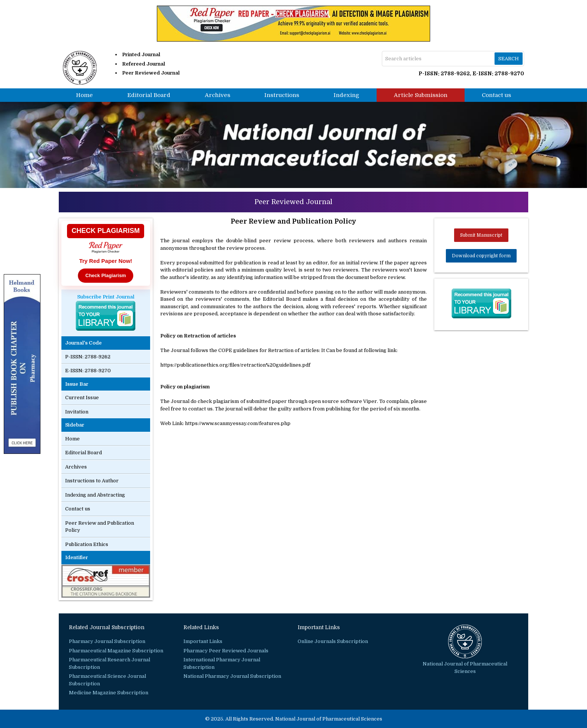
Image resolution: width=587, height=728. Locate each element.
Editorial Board (149, 95)
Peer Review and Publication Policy (100, 527)
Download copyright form (481, 256)
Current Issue (82, 398)
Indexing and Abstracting (95, 495)
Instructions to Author (92, 481)
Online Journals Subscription (333, 641)
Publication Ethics (87, 544)
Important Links (203, 641)
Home (84, 95)
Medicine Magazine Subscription (109, 693)
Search (509, 59)
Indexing (346, 95)
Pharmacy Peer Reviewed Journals (226, 651)
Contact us (496, 95)
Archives (218, 95)
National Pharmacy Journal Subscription (232, 676)
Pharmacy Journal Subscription (107, 641)
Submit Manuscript (481, 235)
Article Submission (421, 95)
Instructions (282, 95)
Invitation (77, 412)
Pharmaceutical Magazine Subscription (116, 651)
